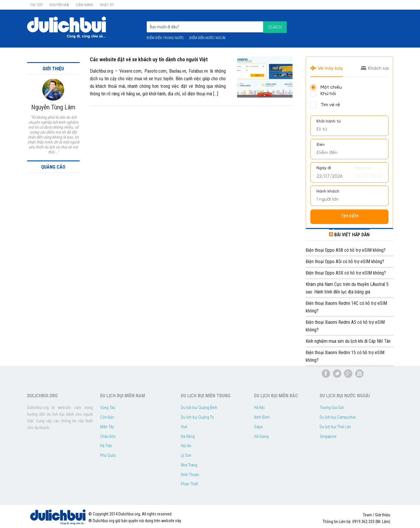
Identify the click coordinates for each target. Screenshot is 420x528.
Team (367, 515)
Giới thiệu (383, 515)
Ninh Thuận (190, 475)
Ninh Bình (262, 417)
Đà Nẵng (188, 436)
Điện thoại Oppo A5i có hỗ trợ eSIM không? (345, 262)
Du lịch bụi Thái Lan (335, 427)
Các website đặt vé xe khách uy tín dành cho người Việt (149, 59)
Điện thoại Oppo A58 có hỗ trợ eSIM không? (346, 250)
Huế (184, 427)
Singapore (328, 436)
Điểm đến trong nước (165, 38)
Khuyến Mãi (59, 5)
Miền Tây (107, 427)
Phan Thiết (189, 484)
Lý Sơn (186, 455)
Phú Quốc (108, 455)
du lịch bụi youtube (359, 374)
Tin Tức (36, 5)
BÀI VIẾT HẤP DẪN (352, 235)
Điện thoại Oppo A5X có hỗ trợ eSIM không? (346, 273)
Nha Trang (189, 465)
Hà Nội (259, 408)
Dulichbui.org (71, 27)
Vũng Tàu (108, 408)
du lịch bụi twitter (337, 374)
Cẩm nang (85, 5)
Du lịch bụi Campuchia (338, 417)
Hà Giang (261, 436)
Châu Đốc (108, 436)
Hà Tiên (106, 446)
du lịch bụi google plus (348, 374)
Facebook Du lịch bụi (326, 374)
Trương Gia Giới (332, 408)
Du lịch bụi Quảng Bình (199, 408)
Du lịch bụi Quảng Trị (197, 417)
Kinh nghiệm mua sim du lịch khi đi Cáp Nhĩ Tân (348, 341)
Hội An (186, 446)
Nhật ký (107, 5)
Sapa (258, 427)
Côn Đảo (107, 417)
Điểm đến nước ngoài (207, 38)
